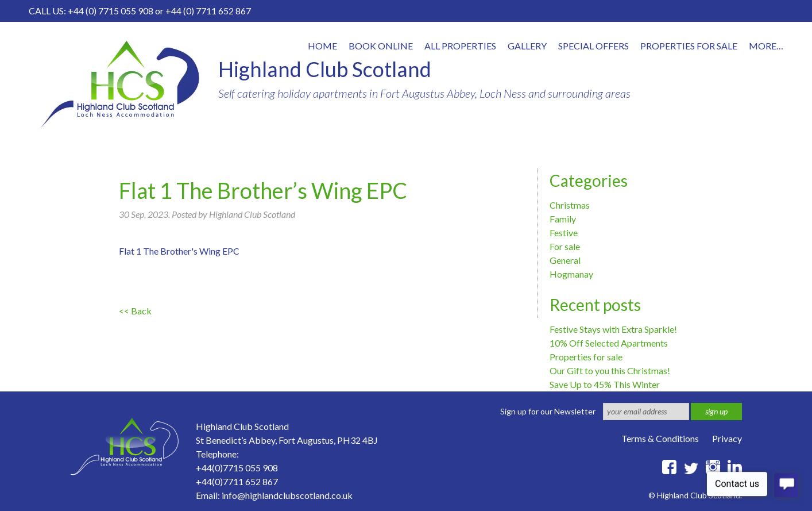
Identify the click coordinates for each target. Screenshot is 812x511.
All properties (460, 46)
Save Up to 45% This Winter (605, 384)
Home (322, 46)
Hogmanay (571, 274)
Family (563, 219)
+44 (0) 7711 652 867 (208, 11)
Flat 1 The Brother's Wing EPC (179, 251)
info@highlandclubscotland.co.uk (287, 495)
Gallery (527, 46)
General (565, 260)
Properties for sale (586, 357)
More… (766, 46)
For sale (565, 246)
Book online (381, 46)
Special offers (593, 46)
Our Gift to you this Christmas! (610, 370)
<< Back (135, 311)
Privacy (727, 438)
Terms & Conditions (660, 438)
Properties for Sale (689, 46)
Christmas (570, 205)
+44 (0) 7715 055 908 (111, 11)
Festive (564, 233)
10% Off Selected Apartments (609, 343)
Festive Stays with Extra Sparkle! (613, 329)
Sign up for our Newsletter (548, 411)
